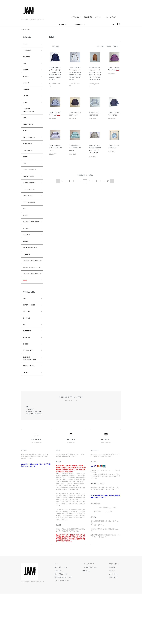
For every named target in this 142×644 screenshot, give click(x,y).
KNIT (29, 29)
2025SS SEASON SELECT (30, 300)
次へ (111, 181)
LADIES (26, 422)
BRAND (61, 24)
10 (100, 181)
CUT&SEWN (28, 373)
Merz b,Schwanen (30, 147)
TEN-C (26, 232)
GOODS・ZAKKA (30, 415)
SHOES (26, 388)
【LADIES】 (28, 281)
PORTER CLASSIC (31, 183)
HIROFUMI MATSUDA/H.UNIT (31, 117)
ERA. (25, 66)
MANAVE (27, 140)
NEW (25, 338)
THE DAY (27, 250)
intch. (25, 126)
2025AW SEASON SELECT (31, 290)
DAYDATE (27, 58)
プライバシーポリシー (71, 631)
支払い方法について (70, 624)
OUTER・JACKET (31, 345)
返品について (68, 621)
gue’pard (27, 87)
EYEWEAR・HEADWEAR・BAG (29, 405)
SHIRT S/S (27, 352)
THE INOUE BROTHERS (28, 241)
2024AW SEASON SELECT (31, 310)
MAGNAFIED (28, 154)
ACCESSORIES (30, 395)
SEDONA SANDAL (31, 218)
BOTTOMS (28, 381)
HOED (26, 108)
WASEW (27, 264)
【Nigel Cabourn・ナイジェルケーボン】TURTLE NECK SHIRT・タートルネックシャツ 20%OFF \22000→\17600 (95, 74)
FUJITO (26, 80)
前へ (59, 181)
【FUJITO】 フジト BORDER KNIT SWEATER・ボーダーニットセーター (95, 149)
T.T (24, 225)
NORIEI (26, 168)
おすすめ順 (100, 46)
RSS (91, 621)
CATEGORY (78, 24)
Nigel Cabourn (29, 161)
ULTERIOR (28, 257)
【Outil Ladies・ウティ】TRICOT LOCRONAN (55, 148)
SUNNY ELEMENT (31, 197)
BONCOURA (28, 51)
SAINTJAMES (29, 211)
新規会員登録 (88, 17)
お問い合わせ (115, 627)
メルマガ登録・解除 (96, 617)
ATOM (95, 621)
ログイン (98, 17)
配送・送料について (70, 617)
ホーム (23, 29)
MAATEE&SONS (30, 133)
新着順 (116, 46)
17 (107, 181)
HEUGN (26, 101)
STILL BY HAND (30, 190)
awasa (26, 44)
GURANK (27, 94)
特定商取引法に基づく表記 (72, 627)
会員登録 (114, 617)
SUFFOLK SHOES (31, 204)
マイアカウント (76, 17)
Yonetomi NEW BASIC (29, 273)
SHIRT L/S (27, 359)
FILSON (26, 73)
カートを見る (115, 624)
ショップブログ (111, 17)
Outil (25, 175)
